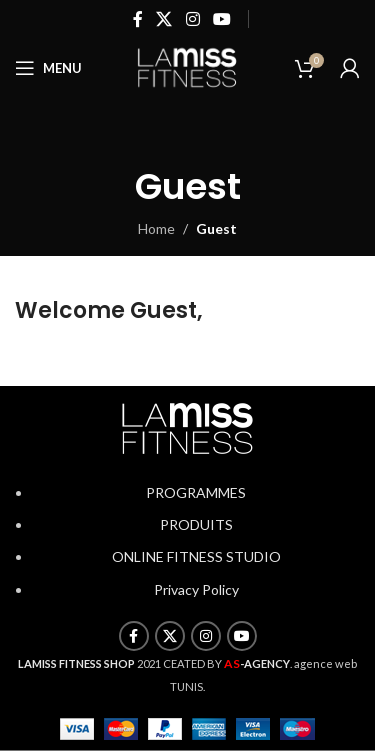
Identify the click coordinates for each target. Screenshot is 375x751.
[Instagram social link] (192, 19)
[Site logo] (188, 66)
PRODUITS (196, 524)
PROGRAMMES (196, 492)
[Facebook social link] (137, 19)
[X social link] (164, 19)
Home (156, 228)
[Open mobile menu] (48, 68)
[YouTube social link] (221, 19)
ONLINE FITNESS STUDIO (196, 556)
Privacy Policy (196, 589)
